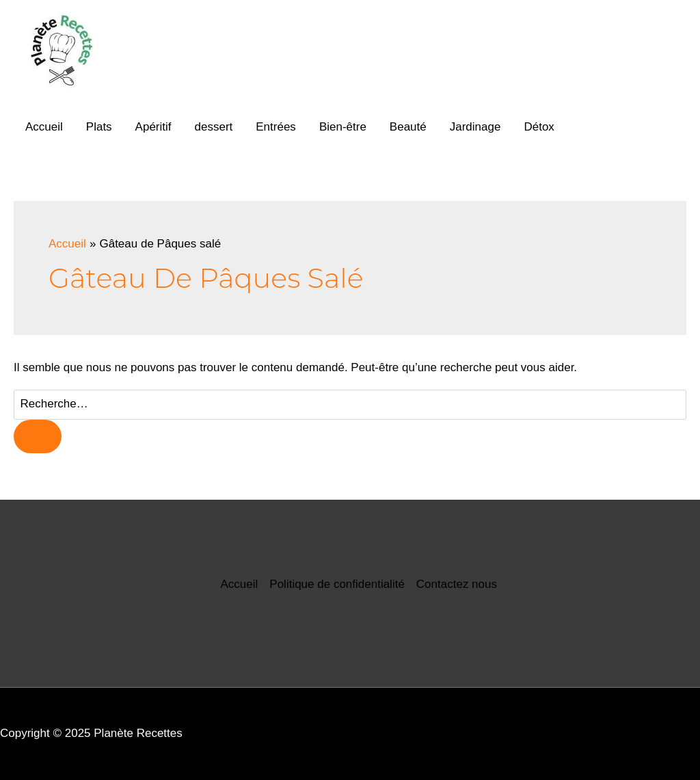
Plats (99, 127)
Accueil (44, 127)
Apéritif (153, 127)
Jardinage (475, 127)
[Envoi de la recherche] (38, 436)
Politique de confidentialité (337, 584)
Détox (539, 127)
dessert (214, 127)
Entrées (276, 127)
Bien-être (343, 127)
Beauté (408, 127)
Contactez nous (457, 584)
